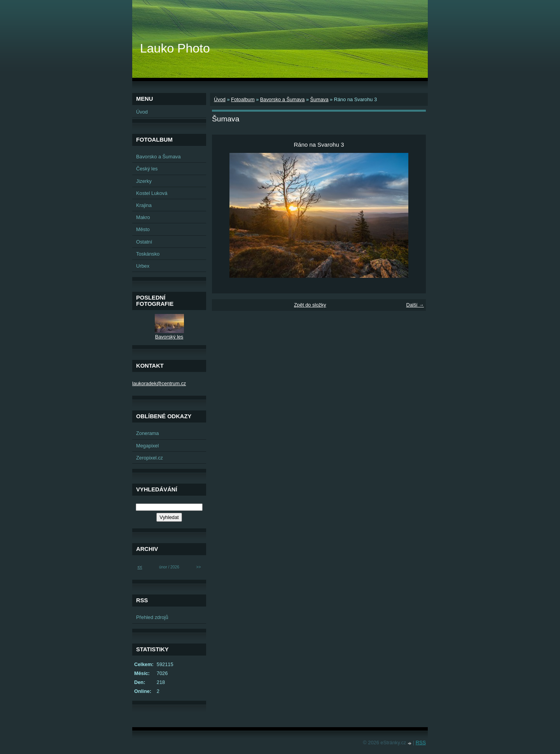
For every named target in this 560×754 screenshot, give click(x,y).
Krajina (144, 205)
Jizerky (144, 181)
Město (143, 229)
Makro (143, 217)
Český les (147, 169)
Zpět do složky (310, 305)
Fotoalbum (243, 99)
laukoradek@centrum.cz (159, 383)
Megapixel (147, 446)
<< (140, 567)
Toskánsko (148, 254)
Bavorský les (169, 337)
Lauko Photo (175, 48)
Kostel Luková (152, 193)
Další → (415, 305)
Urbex (143, 266)
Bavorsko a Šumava (283, 99)
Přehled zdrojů (152, 617)
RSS (421, 743)
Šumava (319, 99)
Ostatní (144, 242)
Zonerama (147, 433)
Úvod (220, 99)
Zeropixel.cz (150, 458)
